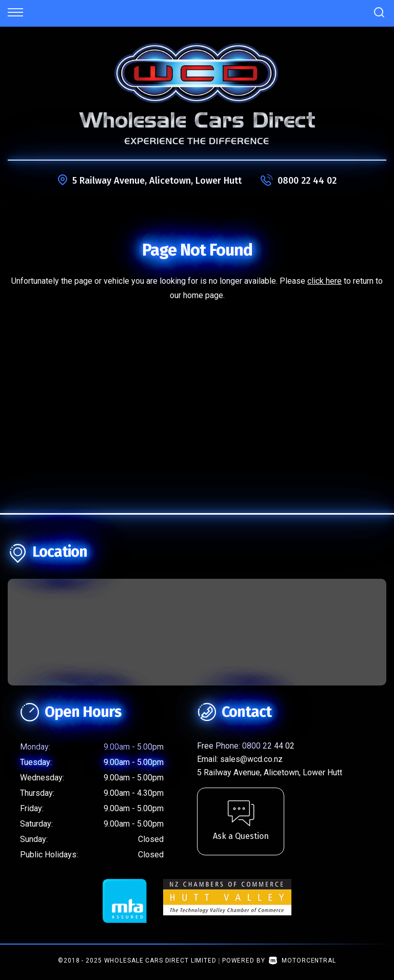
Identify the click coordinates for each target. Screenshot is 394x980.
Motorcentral (302, 961)
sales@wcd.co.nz (251, 759)
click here (324, 281)
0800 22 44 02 (307, 181)
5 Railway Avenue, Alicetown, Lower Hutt (157, 181)
